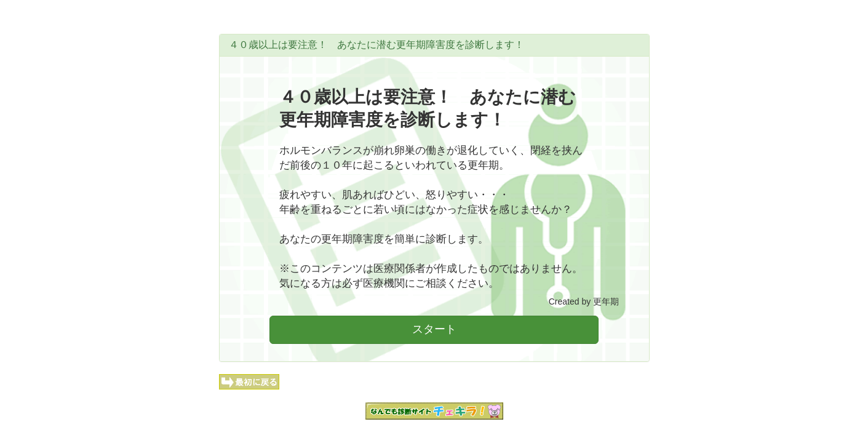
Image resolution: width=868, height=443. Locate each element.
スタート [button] (434, 329)
